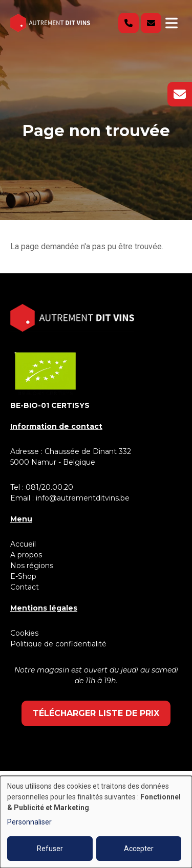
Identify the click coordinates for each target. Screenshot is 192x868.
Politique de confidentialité (58, 644)
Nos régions (32, 566)
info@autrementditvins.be (83, 498)
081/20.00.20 (49, 487)
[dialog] (96, 822)
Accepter (139, 849)
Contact (25, 587)
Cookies (24, 633)
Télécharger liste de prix (96, 713)
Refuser (50, 849)
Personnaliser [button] (29, 822)
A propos (26, 555)
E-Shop (24, 576)
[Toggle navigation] (172, 23)
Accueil (23, 544)
